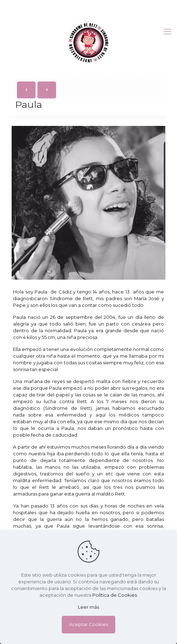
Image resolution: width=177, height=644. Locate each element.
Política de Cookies (115, 595)
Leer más (88, 607)
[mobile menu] (167, 32)
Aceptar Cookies (88, 624)
